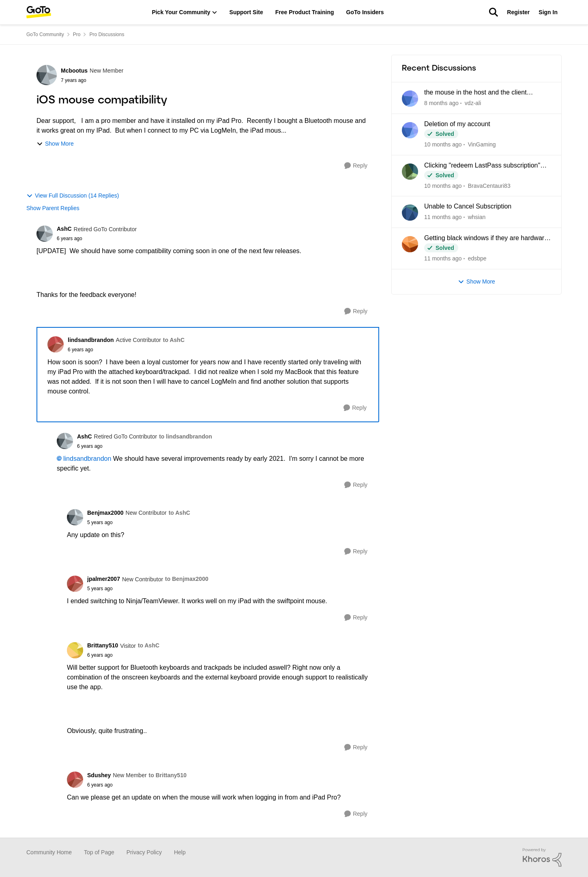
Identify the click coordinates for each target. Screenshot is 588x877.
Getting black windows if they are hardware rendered (486, 239)
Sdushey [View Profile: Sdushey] (99, 775)
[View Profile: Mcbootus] (47, 75)
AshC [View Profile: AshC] (64, 229)
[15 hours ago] (441, 103)
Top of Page (99, 852)
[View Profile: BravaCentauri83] (410, 172)
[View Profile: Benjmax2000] (75, 517)
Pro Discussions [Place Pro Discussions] (107, 34)
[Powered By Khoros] (542, 858)
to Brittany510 (168, 775)
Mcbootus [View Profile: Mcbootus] (74, 71)
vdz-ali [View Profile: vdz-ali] (473, 103)
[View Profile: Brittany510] (75, 650)
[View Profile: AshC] (45, 234)
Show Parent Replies (53, 208)
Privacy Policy (144, 852)
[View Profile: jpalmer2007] (75, 584)
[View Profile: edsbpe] (410, 244)
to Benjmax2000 (187, 579)
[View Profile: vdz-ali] (410, 99)
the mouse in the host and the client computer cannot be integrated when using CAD (485, 93)
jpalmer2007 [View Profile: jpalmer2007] (104, 579)
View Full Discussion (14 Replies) (73, 196)
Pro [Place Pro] (77, 34)
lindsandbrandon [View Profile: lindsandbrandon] (91, 340)
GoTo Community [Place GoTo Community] (45, 34)
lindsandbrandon (87, 459)
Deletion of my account (457, 124)
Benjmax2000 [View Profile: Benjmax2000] (105, 513)
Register (518, 12)
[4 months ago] (443, 217)
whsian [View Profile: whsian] (477, 217)
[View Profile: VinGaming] (410, 130)
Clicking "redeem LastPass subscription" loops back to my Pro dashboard (482, 166)
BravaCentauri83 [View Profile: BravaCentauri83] (489, 185)
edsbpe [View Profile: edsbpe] (477, 258)
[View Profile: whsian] (410, 213)
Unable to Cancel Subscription (468, 206)
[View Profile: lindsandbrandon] (56, 344)
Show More (55, 144)
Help (180, 852)
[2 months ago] (443, 145)
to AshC (174, 340)
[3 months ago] (443, 186)
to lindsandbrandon (186, 436)
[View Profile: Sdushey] (75, 780)
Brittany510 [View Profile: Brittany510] (103, 645)
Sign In (548, 12)
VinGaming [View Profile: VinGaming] (482, 144)
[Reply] (356, 166)
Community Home (49, 852)
